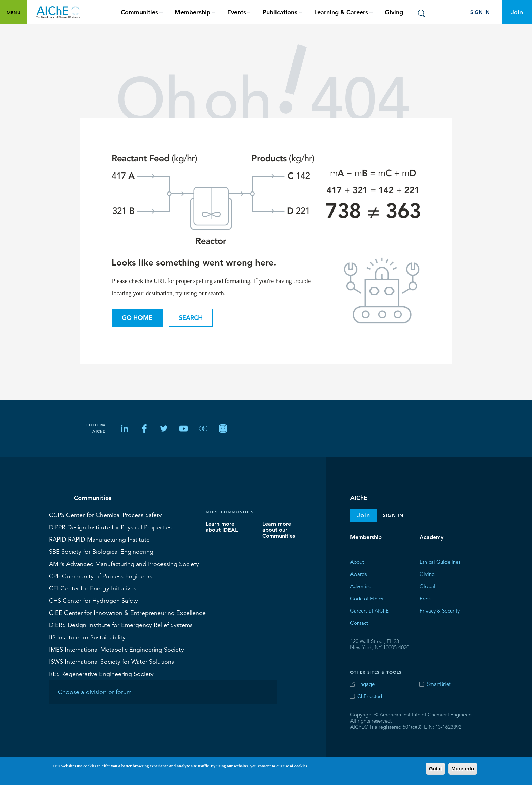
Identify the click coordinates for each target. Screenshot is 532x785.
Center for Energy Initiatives (93, 588)
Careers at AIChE (369, 611)
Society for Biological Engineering (101, 551)
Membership (366, 537)
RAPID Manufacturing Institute (99, 539)
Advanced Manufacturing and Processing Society (124, 564)
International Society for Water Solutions (111, 661)
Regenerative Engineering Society (101, 674)
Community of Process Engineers (101, 576)
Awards (358, 574)
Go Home (137, 318)
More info (463, 769)
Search (191, 318)
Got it (435, 769)
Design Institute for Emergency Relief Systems (121, 625)
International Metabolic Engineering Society (116, 649)
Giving (394, 12)
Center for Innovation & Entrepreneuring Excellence (127, 613)
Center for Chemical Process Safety (105, 515)
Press (425, 598)
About (357, 562)
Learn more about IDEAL (222, 527)
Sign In (480, 12)
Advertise (361, 586)
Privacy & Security (440, 611)
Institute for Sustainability (87, 637)
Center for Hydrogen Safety (93, 600)
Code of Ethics (367, 598)
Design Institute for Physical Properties (110, 527)
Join (517, 12)
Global (427, 586)
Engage (366, 684)
